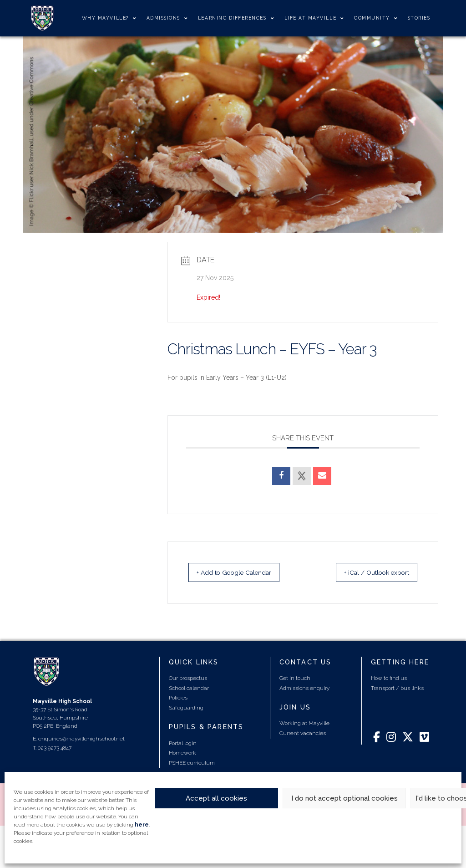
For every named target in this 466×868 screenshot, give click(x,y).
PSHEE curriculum (192, 763)
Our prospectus (188, 678)
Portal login (183, 743)
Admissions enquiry (304, 688)
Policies (178, 698)
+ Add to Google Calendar (244, 572)
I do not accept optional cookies (344, 798)
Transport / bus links (397, 688)
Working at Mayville (304, 723)
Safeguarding (186, 708)
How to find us (389, 678)
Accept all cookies (216, 798)
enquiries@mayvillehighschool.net (81, 739)
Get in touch (295, 678)
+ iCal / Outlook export (367, 572)
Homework (182, 753)
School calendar (189, 688)
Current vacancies (303, 733)
